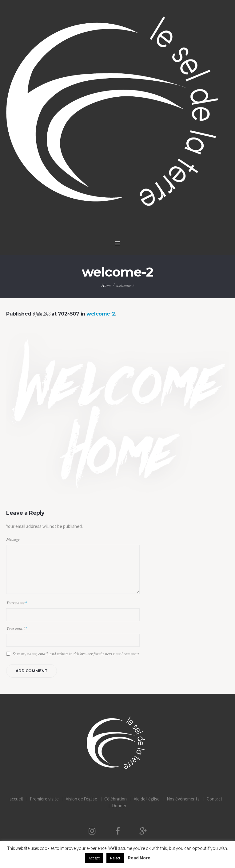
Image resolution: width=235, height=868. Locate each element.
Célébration (116, 799)
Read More (139, 858)
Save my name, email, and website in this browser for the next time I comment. (76, 654)
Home (106, 286)
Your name (16, 603)
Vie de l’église (147, 799)
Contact (215, 799)
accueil (16, 799)
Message (13, 539)
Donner (119, 806)
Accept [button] (94, 858)
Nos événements (183, 799)
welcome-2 (101, 314)
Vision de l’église (82, 799)
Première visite (44, 799)
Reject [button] (115, 858)
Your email (17, 628)
